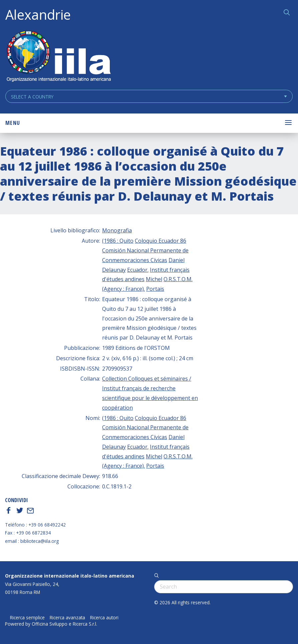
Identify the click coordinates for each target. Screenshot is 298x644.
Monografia (117, 230)
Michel (154, 279)
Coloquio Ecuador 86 (161, 241)
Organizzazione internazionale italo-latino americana (70, 576)
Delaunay (114, 270)
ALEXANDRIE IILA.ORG (58, 57)
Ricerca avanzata (67, 618)
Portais (155, 289)
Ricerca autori (104, 618)
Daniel (177, 260)
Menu (13, 123)
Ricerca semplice (27, 618)
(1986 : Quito (118, 241)
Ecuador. (138, 270)
